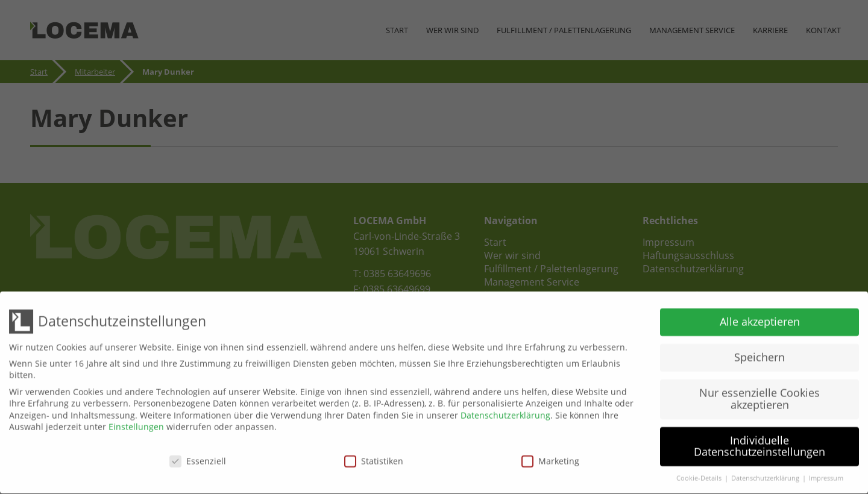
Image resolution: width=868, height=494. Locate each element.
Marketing (550, 457)
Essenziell (198, 457)
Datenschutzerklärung (505, 411)
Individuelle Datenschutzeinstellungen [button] (759, 442)
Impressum (826, 474)
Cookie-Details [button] (700, 474)
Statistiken (374, 457)
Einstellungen (136, 423)
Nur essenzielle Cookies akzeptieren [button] (759, 395)
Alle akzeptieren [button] (760, 317)
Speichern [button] (759, 353)
